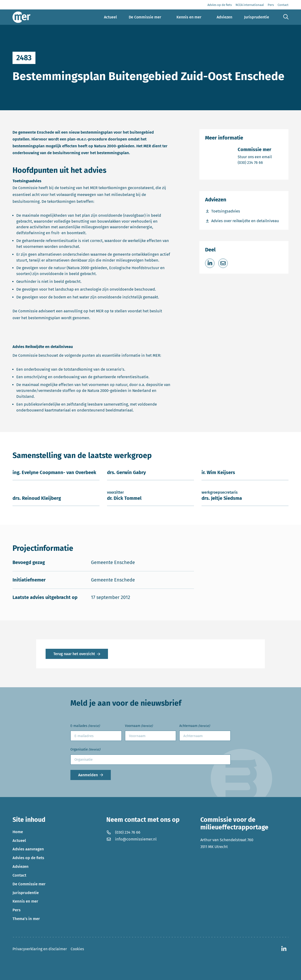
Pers (17, 910)
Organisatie (85, 750)
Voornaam (139, 726)
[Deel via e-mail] (223, 263)
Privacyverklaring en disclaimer (40, 949)
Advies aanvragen (28, 849)
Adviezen (21, 867)
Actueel (19, 841)
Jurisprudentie (26, 893)
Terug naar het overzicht (74, 654)
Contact (19, 875)
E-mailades (85, 726)
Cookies (77, 949)
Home (18, 832)
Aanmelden (88, 775)
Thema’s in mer (26, 919)
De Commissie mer (29, 884)
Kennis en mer (25, 901)
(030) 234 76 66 (255, 162)
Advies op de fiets (28, 858)
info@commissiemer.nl (131, 839)
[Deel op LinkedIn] (210, 263)
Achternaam (195, 726)
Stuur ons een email (255, 157)
